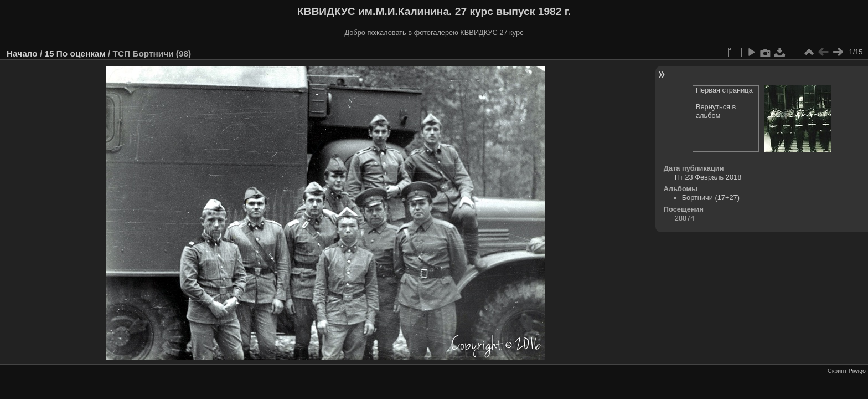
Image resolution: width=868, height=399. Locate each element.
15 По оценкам (75, 53)
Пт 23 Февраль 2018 (708, 177)
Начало (22, 53)
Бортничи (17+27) (711, 198)
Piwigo (857, 371)
